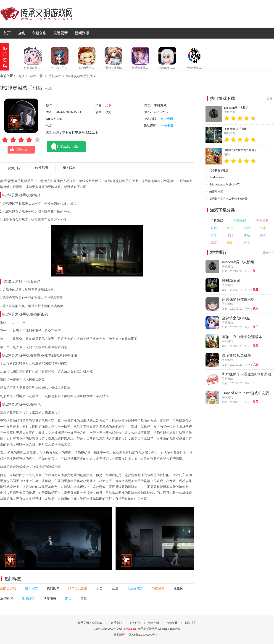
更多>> (268, 252)
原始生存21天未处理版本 (242, 337)
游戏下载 (36, 76)
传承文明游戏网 (36, 14)
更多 (270, 98)
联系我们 (116, 623)
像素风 (178, 588)
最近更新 (61, 33)
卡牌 (230, 236)
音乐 (247, 236)
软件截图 (42, 168)
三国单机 (263, 221)
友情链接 (172, 623)
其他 (247, 243)
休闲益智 (28, 598)
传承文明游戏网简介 (90, 623)
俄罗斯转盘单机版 (237, 356)
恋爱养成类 (135, 588)
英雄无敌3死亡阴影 (236, 129)
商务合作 (135, 623)
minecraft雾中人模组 (236, 108)
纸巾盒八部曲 (78, 588)
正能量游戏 (8, 588)
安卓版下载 (62, 147)
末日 (68, 598)
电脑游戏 (240, 221)
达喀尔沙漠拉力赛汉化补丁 (241, 150)
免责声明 (153, 623)
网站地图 (191, 623)
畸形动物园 (216, 192)
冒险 (84, 598)
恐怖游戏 (158, 588)
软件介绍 (14, 168)
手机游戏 (55, 76)
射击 (100, 588)
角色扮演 (6, 598)
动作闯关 (50, 598)
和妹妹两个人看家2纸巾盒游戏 (247, 374)
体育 (214, 243)
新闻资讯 (82, 33)
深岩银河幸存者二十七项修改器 (229, 199)
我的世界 (53, 588)
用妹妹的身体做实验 (238, 299)
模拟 (263, 236)
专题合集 (39, 33)
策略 (214, 236)
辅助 (230, 243)
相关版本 (69, 168)
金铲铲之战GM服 (236, 318)
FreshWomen (217, 177)
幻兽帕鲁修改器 (219, 170)
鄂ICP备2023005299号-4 (143, 635)
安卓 (108, 105)
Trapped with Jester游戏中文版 (245, 393)
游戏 (21, 33)
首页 (7, 33)
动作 (230, 228)
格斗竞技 (31, 588)
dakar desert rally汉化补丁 (224, 185)
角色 (214, 228)
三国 (115, 588)
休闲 (247, 228)
